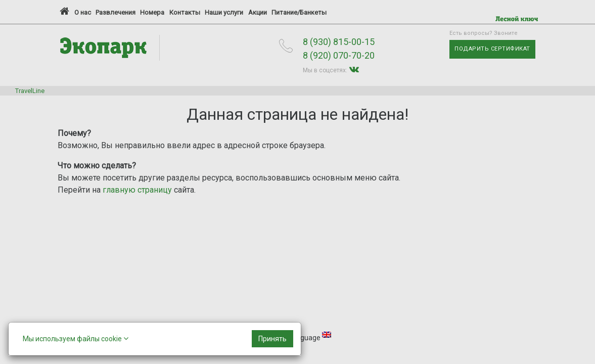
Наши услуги (224, 12)
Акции (258, 12)
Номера (152, 12)
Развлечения (116, 12)
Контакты (185, 12)
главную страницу (137, 190)
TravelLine (30, 91)
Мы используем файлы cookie (76, 338)
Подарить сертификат (492, 49)
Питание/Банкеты (299, 12)
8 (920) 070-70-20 (339, 55)
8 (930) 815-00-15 (339, 42)
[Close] (272, 339)
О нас (83, 12)
